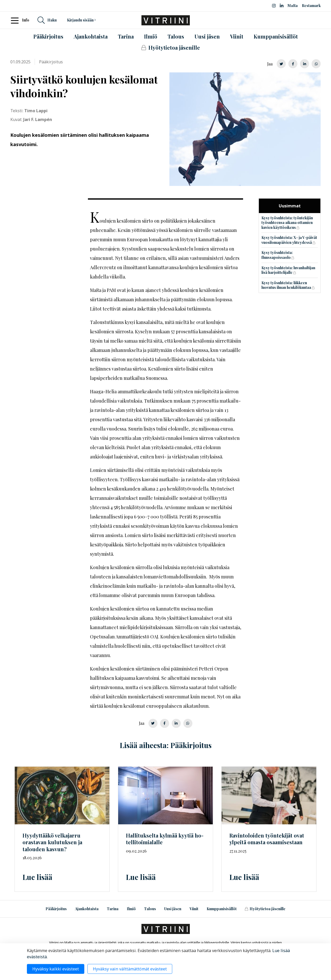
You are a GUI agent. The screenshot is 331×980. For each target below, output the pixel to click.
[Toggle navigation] (16, 20)
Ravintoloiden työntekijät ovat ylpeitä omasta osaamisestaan (267, 839)
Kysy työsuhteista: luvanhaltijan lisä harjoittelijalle (288, 270)
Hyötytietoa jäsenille (265, 909)
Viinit (194, 909)
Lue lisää (37, 877)
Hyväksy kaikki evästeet (56, 969)
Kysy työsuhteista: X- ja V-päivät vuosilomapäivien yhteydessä (289, 240)
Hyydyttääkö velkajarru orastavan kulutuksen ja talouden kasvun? (52, 842)
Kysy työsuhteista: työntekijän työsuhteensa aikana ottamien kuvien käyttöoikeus (287, 223)
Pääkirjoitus (56, 909)
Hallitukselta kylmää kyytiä (165, 839)
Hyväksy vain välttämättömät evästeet (130, 969)
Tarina (113, 909)
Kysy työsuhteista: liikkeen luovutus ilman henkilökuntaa (286, 285)
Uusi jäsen (173, 909)
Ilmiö (131, 909)
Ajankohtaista (87, 909)
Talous (150, 909)
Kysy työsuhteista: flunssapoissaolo (277, 255)
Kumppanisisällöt (222, 909)
